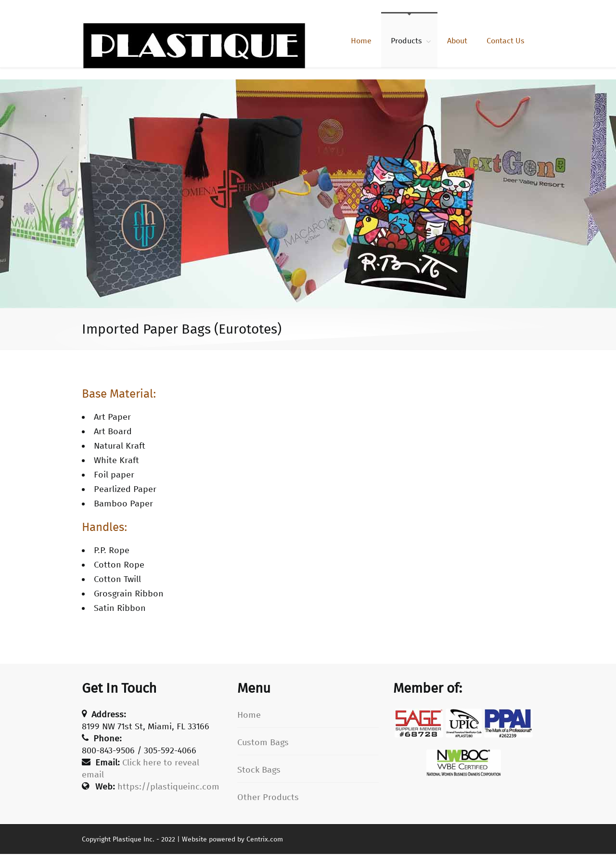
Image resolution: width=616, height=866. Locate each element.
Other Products (268, 797)
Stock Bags (259, 770)
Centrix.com (265, 839)
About (457, 41)
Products (406, 41)
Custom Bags (263, 742)
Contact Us (506, 41)
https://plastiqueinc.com (168, 787)
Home (361, 41)
